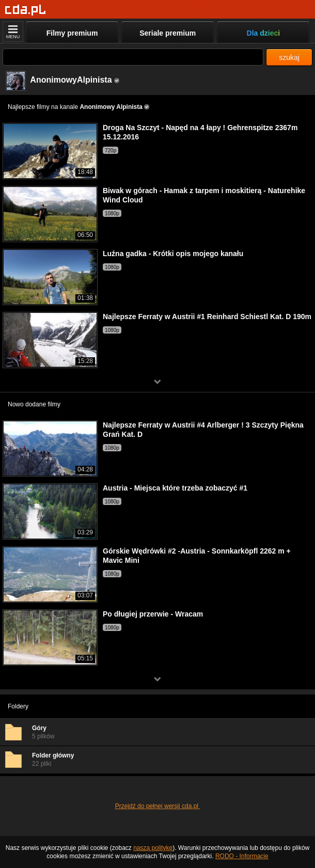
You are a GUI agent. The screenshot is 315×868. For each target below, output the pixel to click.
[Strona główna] (26, 10)
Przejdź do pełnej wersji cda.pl (158, 806)
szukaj (289, 57)
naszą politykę (153, 848)
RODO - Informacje (242, 856)
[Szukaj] (133, 57)
